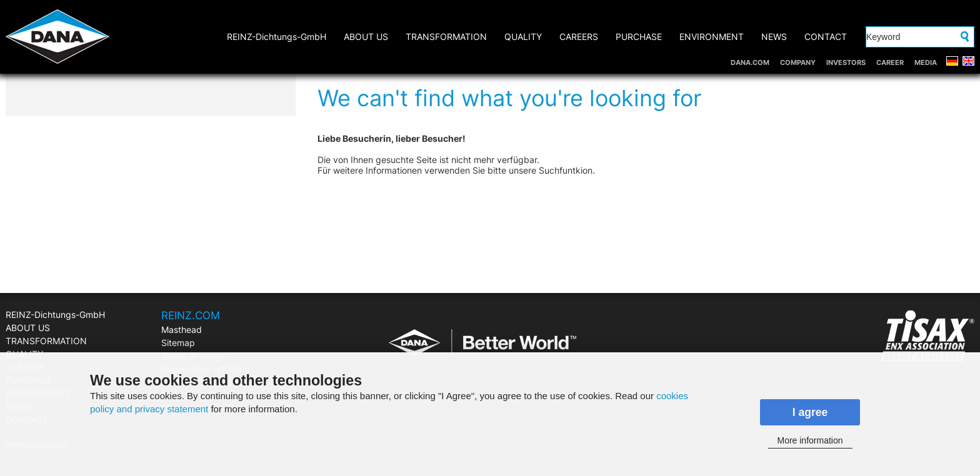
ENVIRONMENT (712, 37)
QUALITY (523, 37)
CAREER (890, 62)
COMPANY (798, 62)
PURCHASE (639, 37)
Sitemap (178, 343)
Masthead (182, 330)
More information (810, 440)
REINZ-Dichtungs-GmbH (277, 37)
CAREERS (579, 37)
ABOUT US (366, 37)
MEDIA (926, 62)
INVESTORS (846, 62)
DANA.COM (750, 62)
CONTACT (826, 37)
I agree (810, 412)
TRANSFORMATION (446, 37)
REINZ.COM (191, 315)
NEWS (774, 37)
